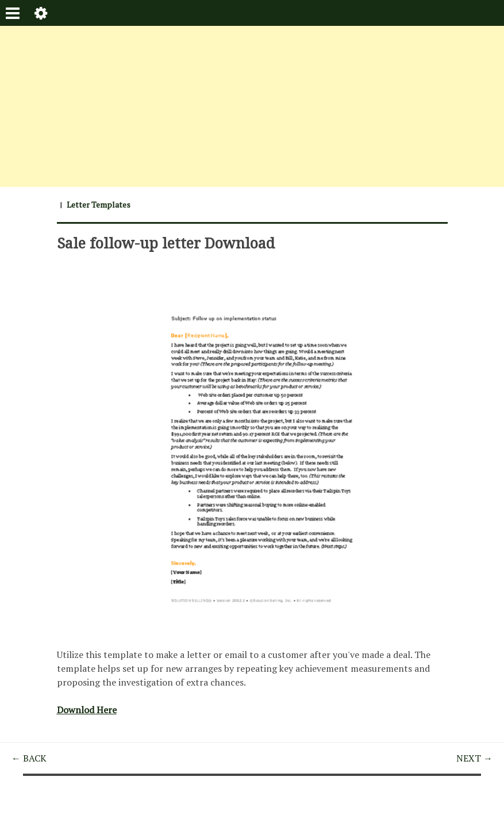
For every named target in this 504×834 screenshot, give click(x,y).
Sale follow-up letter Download (166, 243)
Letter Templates (99, 204)
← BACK (29, 758)
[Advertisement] (252, 106)
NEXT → (474, 758)
